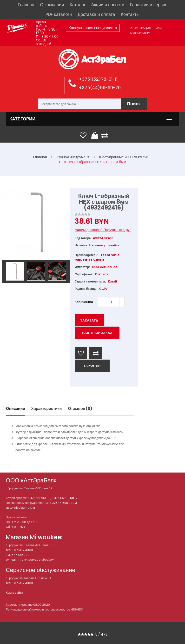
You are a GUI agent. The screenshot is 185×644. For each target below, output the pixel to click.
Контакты (130, 14)
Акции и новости (108, 5)
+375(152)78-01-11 (98, 79)
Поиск (134, 104)
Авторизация (141, 33)
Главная (26, 5)
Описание (15, 409)
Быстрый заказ (97, 333)
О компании (52, 5)
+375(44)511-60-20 (100, 88)
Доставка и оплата (96, 14)
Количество (84, 302)
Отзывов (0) (80, 409)
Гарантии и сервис (149, 5)
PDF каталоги (59, 14)
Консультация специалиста (93, 28)
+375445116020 (18, 555)
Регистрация (140, 28)
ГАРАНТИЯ (92, 366)
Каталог (77, 5)
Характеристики (46, 409)
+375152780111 (23, 550)
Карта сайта (14, 593)
